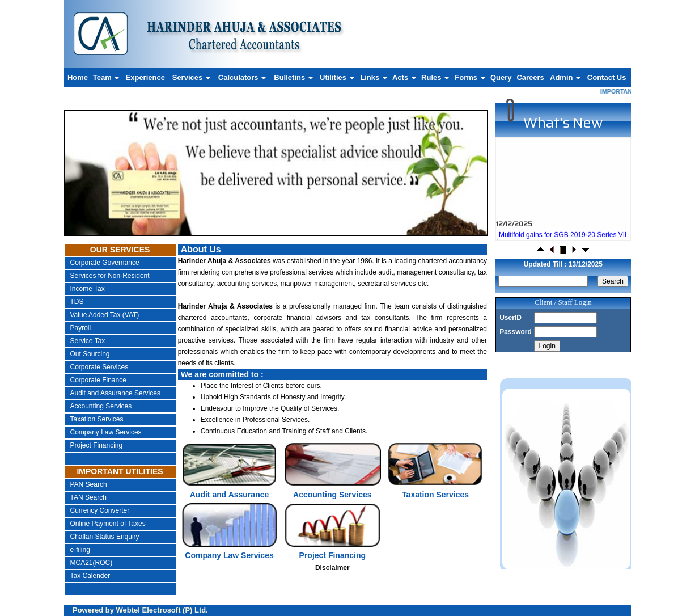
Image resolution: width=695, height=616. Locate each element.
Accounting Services (101, 406)
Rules (435, 77)
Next (445, 157)
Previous (102, 157)
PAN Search (89, 484)
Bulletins (293, 77)
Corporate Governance (105, 263)
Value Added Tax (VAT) (105, 315)
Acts (404, 77)
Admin (565, 77)
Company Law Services (106, 432)
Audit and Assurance (230, 495)
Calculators (242, 77)
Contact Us (607, 77)
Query (501, 77)
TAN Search (88, 497)
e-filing (80, 550)
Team (106, 77)
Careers (530, 77)
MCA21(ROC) (92, 563)
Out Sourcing (90, 354)
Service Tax (88, 341)
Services (191, 77)
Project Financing (97, 445)
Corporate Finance (98, 380)
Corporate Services (99, 367)
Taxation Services (97, 419)
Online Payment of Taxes (108, 524)
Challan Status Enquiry (105, 537)
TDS (77, 302)
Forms (470, 77)
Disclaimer (332, 568)
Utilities (337, 77)
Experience (145, 77)
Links (374, 77)
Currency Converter (100, 510)
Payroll (81, 328)
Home (78, 77)
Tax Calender (90, 576)
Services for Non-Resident (110, 276)
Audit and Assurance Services (115, 393)
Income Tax (88, 289)
